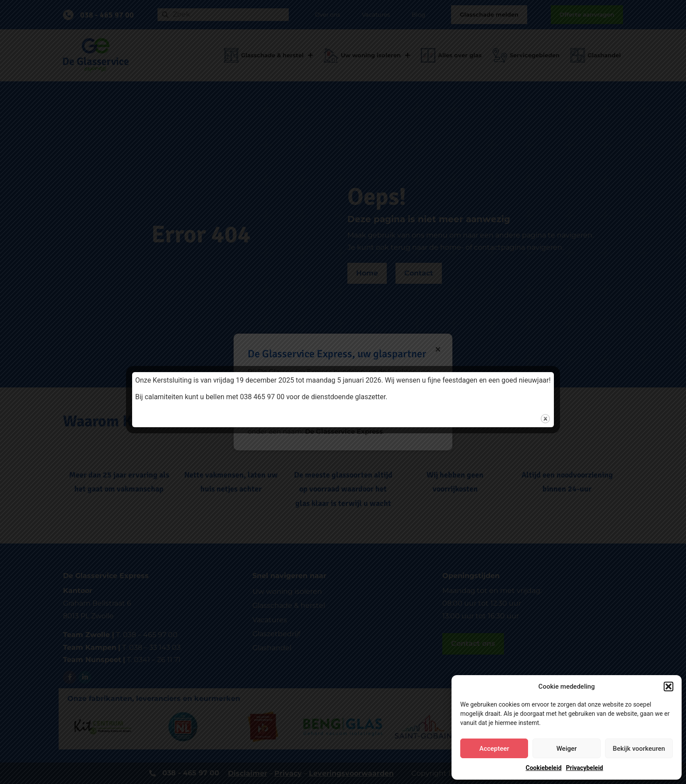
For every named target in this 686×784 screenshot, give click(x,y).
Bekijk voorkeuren (639, 749)
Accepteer (494, 749)
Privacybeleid (585, 768)
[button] (668, 686)
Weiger (567, 749)
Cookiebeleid (544, 768)
